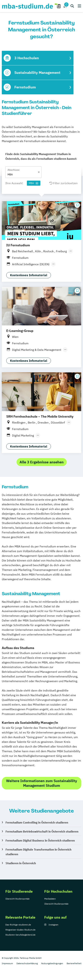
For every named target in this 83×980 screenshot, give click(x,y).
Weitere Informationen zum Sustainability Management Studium (42, 783)
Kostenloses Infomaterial (29, 275)
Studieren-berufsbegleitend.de (20, 935)
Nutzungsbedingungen (52, 963)
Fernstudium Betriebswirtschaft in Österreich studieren (42, 831)
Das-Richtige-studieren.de (18, 925)
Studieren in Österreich (21, 863)
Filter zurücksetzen (64, 183)
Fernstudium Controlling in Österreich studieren (37, 822)
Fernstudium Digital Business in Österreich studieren (40, 840)
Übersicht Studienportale (17, 899)
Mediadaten (50, 899)
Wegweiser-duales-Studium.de (20, 930)
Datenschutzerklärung (27, 963)
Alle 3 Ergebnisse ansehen (42, 462)
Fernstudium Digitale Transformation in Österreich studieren (38, 852)
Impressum (7, 963)
